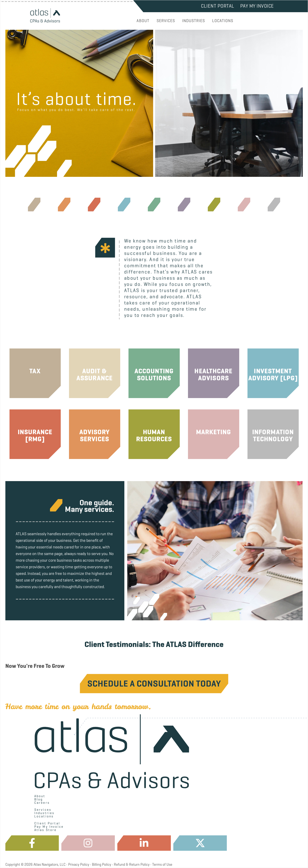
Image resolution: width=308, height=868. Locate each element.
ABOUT (143, 21)
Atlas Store (46, 830)
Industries (44, 813)
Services (43, 810)
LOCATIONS (223, 21)
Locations (44, 816)
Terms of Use (162, 864)
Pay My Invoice (257, 6)
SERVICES (166, 21)
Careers (42, 803)
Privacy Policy (79, 864)
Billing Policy (102, 864)
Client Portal (218, 6)
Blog (39, 799)
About (40, 796)
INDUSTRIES (194, 21)
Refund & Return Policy (132, 864)
